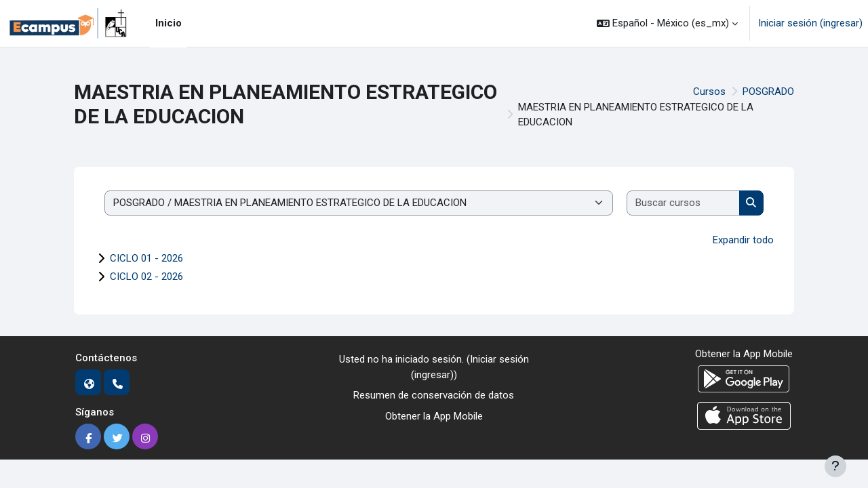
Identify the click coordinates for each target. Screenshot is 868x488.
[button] (667, 23)
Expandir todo (743, 240)
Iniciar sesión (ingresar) (810, 23)
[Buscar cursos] (683, 203)
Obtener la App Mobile (434, 416)
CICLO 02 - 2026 (146, 277)
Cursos (709, 91)
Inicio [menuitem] (169, 23)
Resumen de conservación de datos (434, 395)
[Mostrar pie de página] (835, 466)
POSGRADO (768, 91)
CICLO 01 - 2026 (146, 258)
